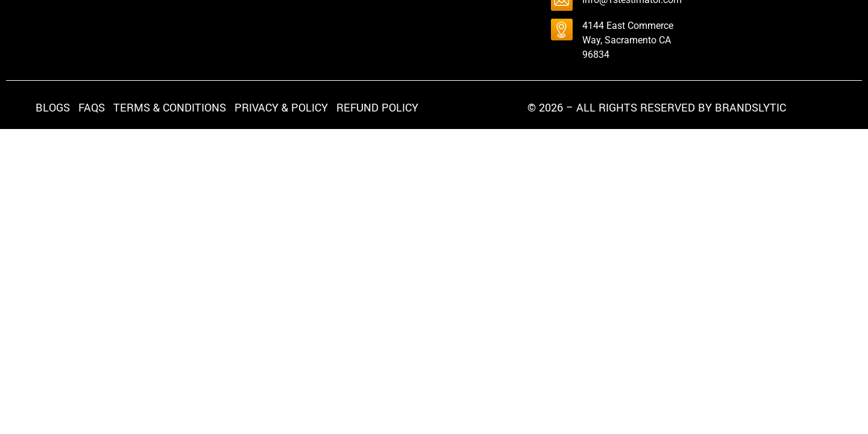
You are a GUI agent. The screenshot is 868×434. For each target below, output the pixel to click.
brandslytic (750, 108)
